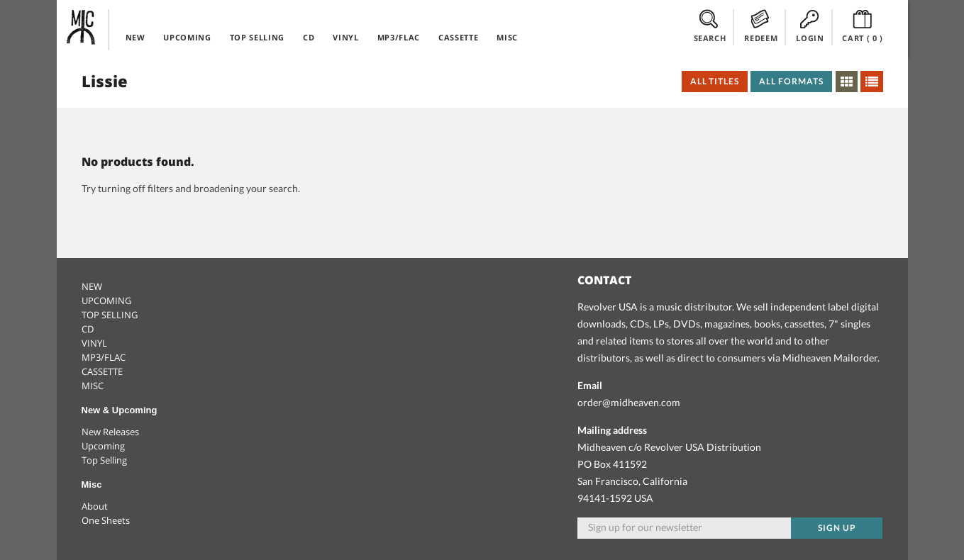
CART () (863, 26)
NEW (135, 37)
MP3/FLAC (399, 37)
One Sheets (106, 520)
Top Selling (104, 460)
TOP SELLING (257, 37)
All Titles (715, 81)
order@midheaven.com (629, 402)
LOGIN (810, 26)
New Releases (110, 432)
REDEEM (761, 26)
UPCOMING (187, 37)
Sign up (837, 528)
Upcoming (103, 446)
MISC (507, 37)
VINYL (345, 37)
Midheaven (82, 27)
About (95, 506)
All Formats (791, 81)
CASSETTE (458, 37)
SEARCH (710, 26)
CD (309, 37)
